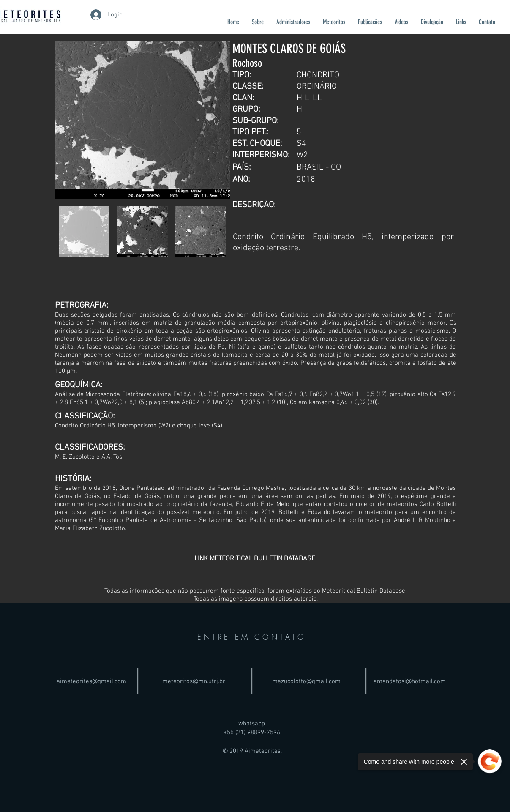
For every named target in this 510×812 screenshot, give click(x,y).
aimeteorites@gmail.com (91, 681)
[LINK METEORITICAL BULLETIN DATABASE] (255, 559)
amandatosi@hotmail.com (410, 681)
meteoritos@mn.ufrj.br (194, 681)
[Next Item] (216, 120)
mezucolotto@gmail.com (306, 681)
